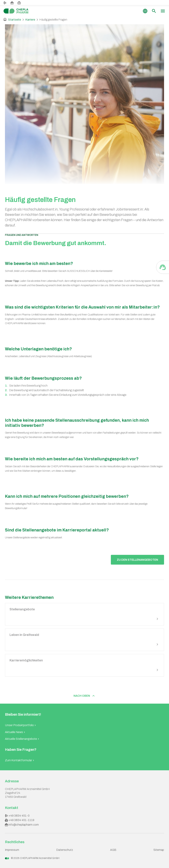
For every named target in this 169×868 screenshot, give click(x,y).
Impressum (12, 850)
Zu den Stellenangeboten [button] (137, 560)
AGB (113, 850)
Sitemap (159, 850)
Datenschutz (65, 850)
